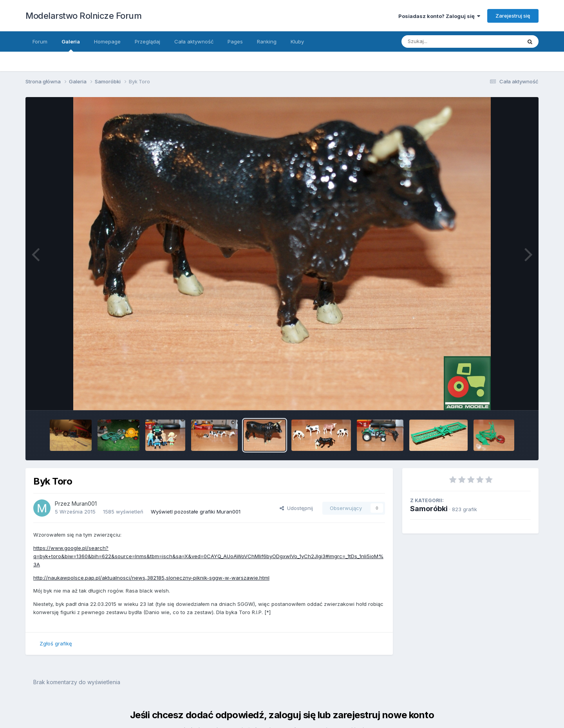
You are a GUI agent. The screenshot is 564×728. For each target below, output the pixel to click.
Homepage (107, 41)
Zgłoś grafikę (56, 643)
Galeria (71, 45)
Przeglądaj (147, 41)
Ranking (267, 41)
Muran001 (84, 504)
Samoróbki (429, 509)
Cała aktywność (194, 41)
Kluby (297, 41)
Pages (235, 41)
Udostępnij (296, 508)
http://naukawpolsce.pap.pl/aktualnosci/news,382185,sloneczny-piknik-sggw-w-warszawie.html (151, 578)
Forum (40, 41)
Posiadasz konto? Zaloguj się (439, 16)
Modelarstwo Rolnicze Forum (83, 16)
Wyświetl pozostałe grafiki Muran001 (196, 512)
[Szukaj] (454, 41)
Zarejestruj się (513, 16)
